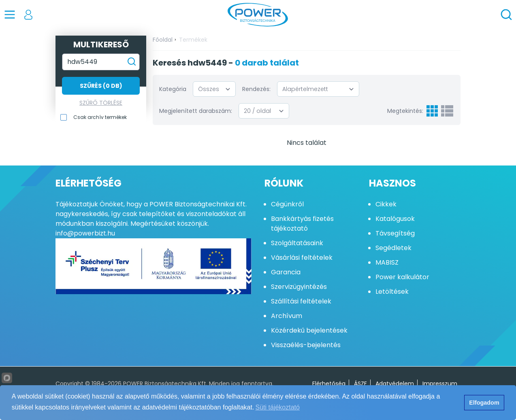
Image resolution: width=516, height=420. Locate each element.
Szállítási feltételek (301, 301)
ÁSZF (360, 384)
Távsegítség (395, 233)
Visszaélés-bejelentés (306, 345)
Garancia (286, 272)
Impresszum (440, 384)
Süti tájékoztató (278, 407)
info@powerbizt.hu (85, 233)
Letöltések (392, 292)
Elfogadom (484, 403)
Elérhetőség (329, 384)
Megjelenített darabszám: (196, 111)
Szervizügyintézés (299, 287)
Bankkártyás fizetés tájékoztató (302, 224)
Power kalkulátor (402, 277)
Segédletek (393, 248)
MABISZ (387, 262)
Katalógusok (395, 219)
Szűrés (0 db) (101, 86)
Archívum (287, 316)
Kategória (173, 89)
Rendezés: (256, 89)
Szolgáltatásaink (297, 243)
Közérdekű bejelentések (309, 330)
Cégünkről (287, 204)
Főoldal (163, 40)
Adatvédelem (395, 384)
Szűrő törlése (101, 103)
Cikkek (386, 204)
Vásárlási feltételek (302, 258)
